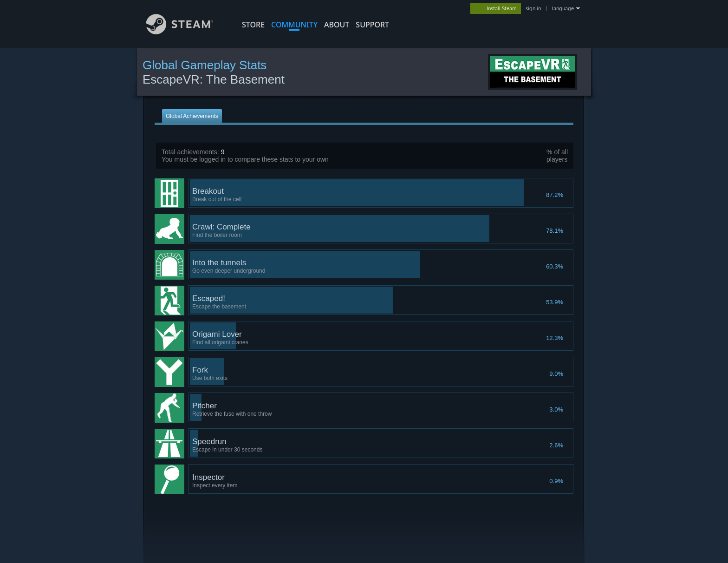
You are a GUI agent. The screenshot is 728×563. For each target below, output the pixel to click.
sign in (533, 8)
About (337, 25)
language (563, 8)
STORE (253, 25)
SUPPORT (372, 25)
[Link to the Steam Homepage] (187, 32)
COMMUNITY (294, 25)
